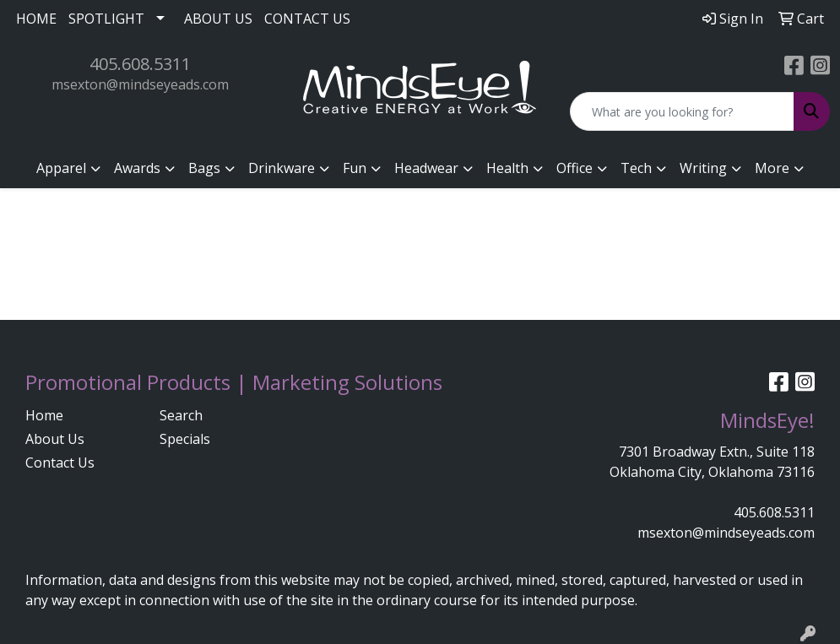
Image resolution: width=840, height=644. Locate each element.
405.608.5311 (140, 64)
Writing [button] (703, 168)
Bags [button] (204, 168)
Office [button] (574, 168)
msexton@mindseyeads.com (140, 84)
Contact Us (60, 463)
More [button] (772, 168)
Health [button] (507, 168)
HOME (36, 19)
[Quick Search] (682, 111)
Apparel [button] (61, 168)
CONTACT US (307, 19)
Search (181, 415)
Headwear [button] (426, 168)
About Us (55, 439)
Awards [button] (137, 168)
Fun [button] (355, 168)
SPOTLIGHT (106, 19)
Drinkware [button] (282, 168)
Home (44, 415)
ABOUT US (218, 19)
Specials (185, 439)
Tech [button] (636, 168)
